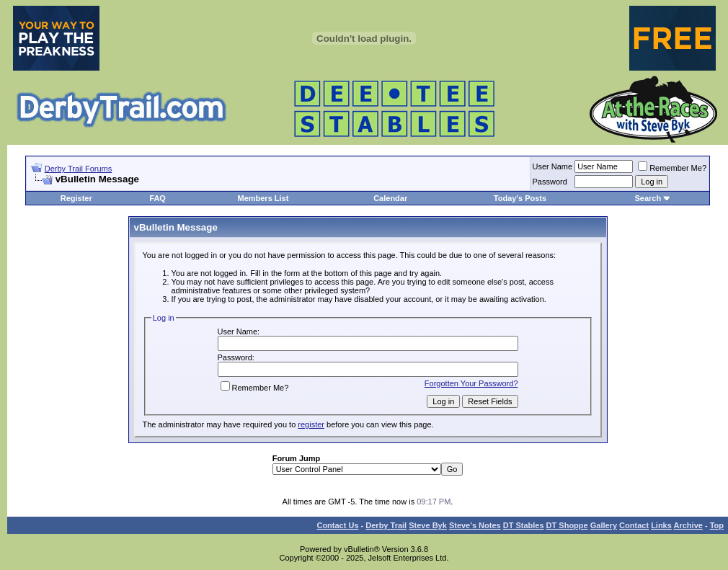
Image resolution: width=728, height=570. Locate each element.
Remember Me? (672, 168)
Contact (634, 525)
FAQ (157, 198)
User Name (553, 166)
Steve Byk (428, 525)
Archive (688, 525)
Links (661, 525)
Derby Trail (386, 525)
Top (717, 525)
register (311, 424)
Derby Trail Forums (79, 169)
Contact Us (337, 525)
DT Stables (524, 525)
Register (76, 198)
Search (648, 198)
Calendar (390, 198)
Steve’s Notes (475, 525)
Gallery (604, 525)
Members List (263, 198)
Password (550, 182)
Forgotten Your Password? (471, 383)
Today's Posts (520, 198)
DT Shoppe (567, 525)
